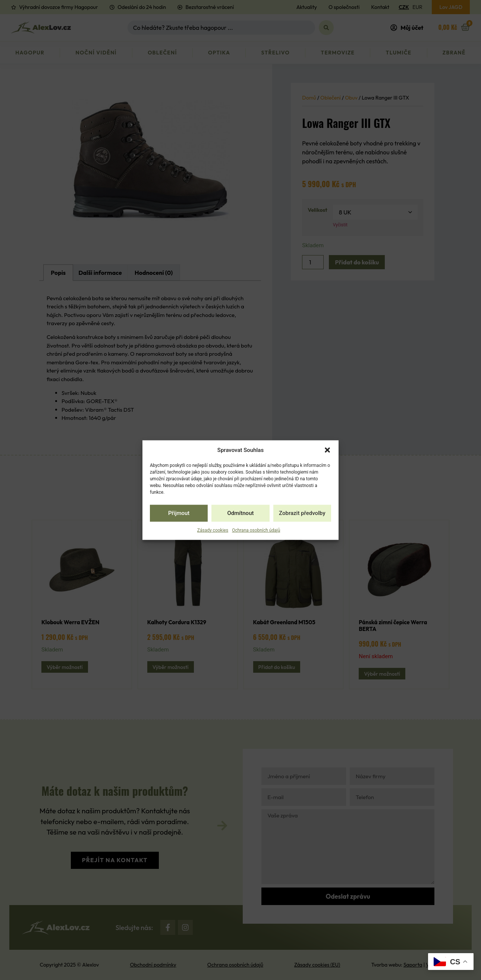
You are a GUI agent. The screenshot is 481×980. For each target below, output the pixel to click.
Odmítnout (241, 513)
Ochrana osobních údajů (256, 530)
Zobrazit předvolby (302, 513)
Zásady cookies (213, 530)
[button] (327, 450)
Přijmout (179, 513)
